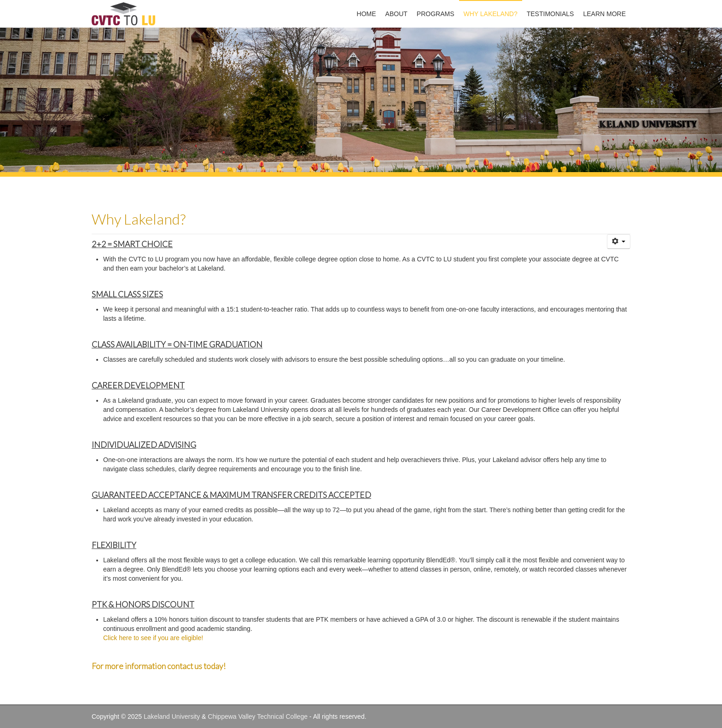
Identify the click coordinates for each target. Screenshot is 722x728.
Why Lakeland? (139, 219)
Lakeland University (172, 716)
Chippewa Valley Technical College (258, 716)
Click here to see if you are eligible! (153, 638)
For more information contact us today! (159, 666)
